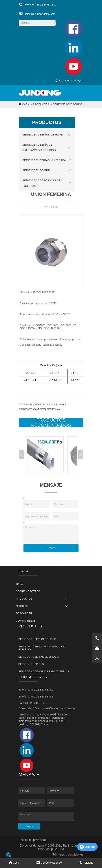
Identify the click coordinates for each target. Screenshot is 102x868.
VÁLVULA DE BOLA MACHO (49, 404)
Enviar (51, 548)
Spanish (67, 80)
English (57, 80)
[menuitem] (75, 93)
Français (79, 80)
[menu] (75, 93)
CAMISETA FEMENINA (47, 409)
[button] (75, 93)
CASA (26, 104)
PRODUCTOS (41, 104)
